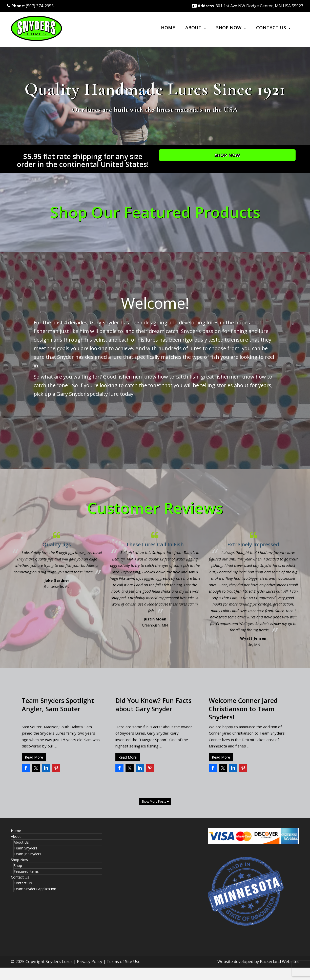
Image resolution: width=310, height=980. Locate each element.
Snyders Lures (59, 962)
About (193, 28)
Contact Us (271, 28)
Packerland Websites (280, 962)
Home (168, 28)
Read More (34, 757)
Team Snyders (25, 848)
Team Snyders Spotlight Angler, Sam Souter (58, 705)
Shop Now (229, 28)
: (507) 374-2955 (30, 6)
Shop (18, 866)
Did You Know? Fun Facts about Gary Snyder (153, 705)
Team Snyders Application (35, 889)
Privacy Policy (90, 962)
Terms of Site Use (123, 962)
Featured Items (26, 871)
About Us (21, 842)
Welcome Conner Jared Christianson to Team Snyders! (243, 709)
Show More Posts (155, 801)
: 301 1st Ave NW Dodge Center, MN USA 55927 (248, 6)
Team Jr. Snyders (27, 854)
